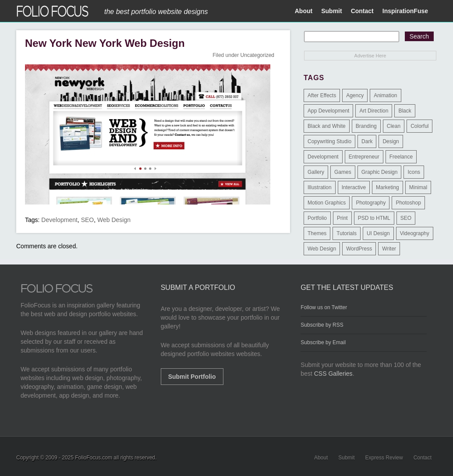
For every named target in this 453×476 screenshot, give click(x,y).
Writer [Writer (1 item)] (389, 249)
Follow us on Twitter (324, 307)
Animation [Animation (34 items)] (385, 95)
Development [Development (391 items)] (323, 157)
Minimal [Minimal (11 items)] (418, 187)
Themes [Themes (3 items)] (317, 233)
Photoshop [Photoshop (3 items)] (408, 203)
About (304, 11)
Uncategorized (257, 55)
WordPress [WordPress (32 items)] (359, 249)
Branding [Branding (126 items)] (366, 126)
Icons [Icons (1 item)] (414, 172)
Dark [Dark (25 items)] (367, 141)
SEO (88, 220)
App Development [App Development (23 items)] (328, 111)
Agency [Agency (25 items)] (355, 95)
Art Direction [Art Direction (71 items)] (374, 111)
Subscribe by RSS (322, 325)
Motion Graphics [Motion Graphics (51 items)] (327, 203)
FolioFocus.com (94, 458)
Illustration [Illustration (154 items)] (320, 187)
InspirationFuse (405, 11)
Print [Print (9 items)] (342, 218)
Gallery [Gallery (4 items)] (316, 172)
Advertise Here (370, 56)
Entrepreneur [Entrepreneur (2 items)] (364, 157)
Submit (331, 11)
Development (59, 220)
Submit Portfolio (192, 377)
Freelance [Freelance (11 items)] (401, 157)
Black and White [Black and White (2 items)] (327, 126)
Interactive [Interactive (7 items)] (354, 187)
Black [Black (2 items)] (405, 111)
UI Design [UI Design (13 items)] (378, 233)
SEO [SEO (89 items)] (406, 218)
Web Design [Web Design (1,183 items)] (322, 249)
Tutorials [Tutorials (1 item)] (347, 233)
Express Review (384, 458)
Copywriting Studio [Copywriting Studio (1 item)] (329, 141)
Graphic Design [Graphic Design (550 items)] (380, 172)
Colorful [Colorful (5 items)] (419, 126)
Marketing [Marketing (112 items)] (388, 187)
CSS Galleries (333, 374)
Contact (362, 11)
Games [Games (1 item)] (343, 172)
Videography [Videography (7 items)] (415, 233)
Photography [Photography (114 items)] (371, 203)
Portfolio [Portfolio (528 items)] (317, 218)
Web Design (114, 220)
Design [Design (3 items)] (391, 141)
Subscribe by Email (323, 342)
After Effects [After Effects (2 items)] (322, 95)
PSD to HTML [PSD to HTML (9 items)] (374, 218)
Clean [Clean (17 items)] (394, 126)
